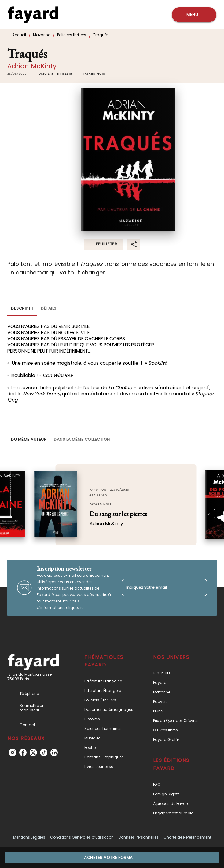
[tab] (22, 309)
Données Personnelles (139, 837)
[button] (55, 74)
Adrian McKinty (32, 66)
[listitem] (13, 753)
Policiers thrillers (72, 35)
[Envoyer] (200, 588)
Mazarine (42, 35)
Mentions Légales (29, 837)
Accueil (19, 35)
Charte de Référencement (187, 837)
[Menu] (194, 15)
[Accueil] (33, 15)
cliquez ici (75, 608)
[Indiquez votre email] (157, 588)
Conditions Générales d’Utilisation (82, 837)
